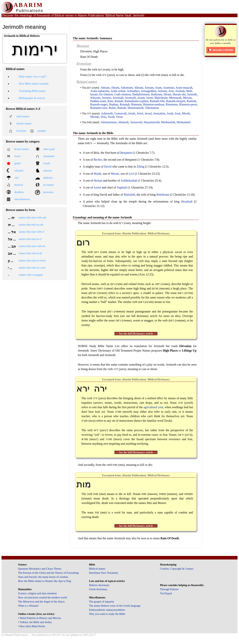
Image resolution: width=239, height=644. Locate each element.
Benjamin (126, 153)
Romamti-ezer (99, 108)
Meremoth (175, 98)
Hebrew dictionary (99, 585)
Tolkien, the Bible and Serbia (36, 622)
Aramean (169, 88)
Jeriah (132, 113)
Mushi (98, 174)
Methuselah (168, 122)
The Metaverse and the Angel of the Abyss (41, 602)
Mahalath (129, 195)
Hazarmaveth (152, 122)
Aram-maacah (184, 88)
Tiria (103, 117)
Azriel (97, 187)
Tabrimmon (152, 108)
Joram (141, 98)
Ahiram (139, 88)
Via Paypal (166, 593)
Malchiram (161, 98)
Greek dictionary (98, 589)
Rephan (114, 104)
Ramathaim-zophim (136, 101)
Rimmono (172, 104)
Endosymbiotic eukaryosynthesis (107, 610)
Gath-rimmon (123, 94)
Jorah (170, 113)
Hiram (167, 94)
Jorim (150, 98)
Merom (187, 98)
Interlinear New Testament (104, 573)
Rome (112, 108)
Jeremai (107, 98)
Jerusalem (159, 113)
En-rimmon (106, 94)
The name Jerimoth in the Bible (93, 133)
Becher (98, 160)
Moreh (186, 113)
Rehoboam (163, 195)
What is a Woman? (28, 606)
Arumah (180, 91)
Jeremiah (118, 98)
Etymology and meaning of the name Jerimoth (102, 217)
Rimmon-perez (188, 104)
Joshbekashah (129, 181)
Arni (171, 91)
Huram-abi (179, 94)
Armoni (162, 91)
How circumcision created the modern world (43, 597)
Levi (131, 174)
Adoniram (127, 88)
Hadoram (157, 94)
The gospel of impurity (102, 602)
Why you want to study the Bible (107, 614)
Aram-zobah (118, 91)
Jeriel (140, 113)
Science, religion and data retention (37, 593)
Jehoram (95, 98)
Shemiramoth (136, 108)
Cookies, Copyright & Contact (177, 569)
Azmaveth (136, 122)
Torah (111, 117)
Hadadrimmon (141, 94)
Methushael (184, 122)
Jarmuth (192, 94)
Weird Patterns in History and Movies (40, 618)
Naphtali (122, 187)
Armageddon (148, 91)
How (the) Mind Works (32, 626)
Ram (110, 101)
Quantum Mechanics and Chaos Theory (40, 569)
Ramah (119, 101)
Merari (115, 174)
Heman (98, 181)
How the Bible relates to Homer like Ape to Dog (45, 581)
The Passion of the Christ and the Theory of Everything (48, 573)
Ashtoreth (107, 113)
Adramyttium (109, 122)
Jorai (177, 113)
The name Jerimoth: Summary (93, 38)
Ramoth (191, 101)
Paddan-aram (98, 101)
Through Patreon (169, 589)
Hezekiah (187, 201)
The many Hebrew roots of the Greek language (115, 606)
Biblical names (97, 569)
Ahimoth (123, 122)
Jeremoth (130, 98)
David (108, 167)
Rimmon (136, 104)
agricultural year (153, 407)
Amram (149, 88)
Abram (115, 88)
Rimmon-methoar (154, 104)
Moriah (95, 117)
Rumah (122, 108)
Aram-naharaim (100, 91)
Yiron (119, 117)
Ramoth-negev (99, 104)
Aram (158, 88)
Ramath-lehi (157, 101)
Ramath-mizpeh (176, 101)
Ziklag (141, 167)
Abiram (105, 88)
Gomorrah (120, 113)
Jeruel (148, 113)
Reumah (125, 104)
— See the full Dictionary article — (136, 334)
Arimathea (133, 91)
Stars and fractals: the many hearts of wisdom (43, 577)
